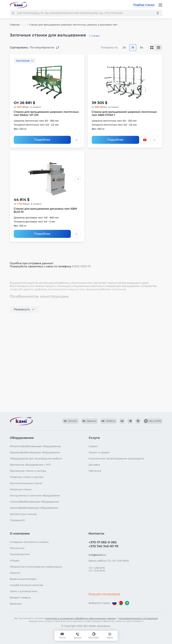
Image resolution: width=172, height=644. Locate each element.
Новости (15, 573)
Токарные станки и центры (27, 477)
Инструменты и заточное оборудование (35, 496)
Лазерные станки (21, 489)
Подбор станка (144, 5)
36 (133, 48)
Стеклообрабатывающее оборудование (34, 502)
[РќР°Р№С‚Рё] (13, 13)
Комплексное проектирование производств (116, 459)
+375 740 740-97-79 (103, 546)
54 (141, 48)
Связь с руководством (24, 591)
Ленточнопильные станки (26, 483)
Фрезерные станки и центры (28, 471)
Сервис (93, 446)
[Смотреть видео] (145, 140)
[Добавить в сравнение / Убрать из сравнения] (76, 140)
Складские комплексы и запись (29, 542)
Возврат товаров (20, 598)
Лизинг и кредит (99, 452)
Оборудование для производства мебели (36, 459)
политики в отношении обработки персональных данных (80, 618)
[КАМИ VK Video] (71, 421)
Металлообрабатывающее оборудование (35, 446)
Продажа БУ (17, 520)
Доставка (94, 465)
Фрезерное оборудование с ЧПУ (30, 465)
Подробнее (42, 140)
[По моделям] (159, 48)
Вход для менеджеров (104, 594)
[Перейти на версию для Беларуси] (121, 603)
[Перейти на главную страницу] (18, 5)
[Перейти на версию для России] (114, 603)
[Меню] (160, 5)
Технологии (17, 548)
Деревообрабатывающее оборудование (35, 452)
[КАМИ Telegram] (130, 421)
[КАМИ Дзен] (138, 421)
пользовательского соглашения (138, 618)
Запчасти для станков (23, 514)
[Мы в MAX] (94, 636)
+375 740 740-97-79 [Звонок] (78, 636)
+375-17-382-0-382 (103, 542)
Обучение (95, 471)
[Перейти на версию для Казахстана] (127, 603)
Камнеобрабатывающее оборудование (34, 508)
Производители (20, 554)
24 (124, 48)
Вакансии (16, 604)
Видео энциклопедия (23, 579)
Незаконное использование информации (36, 567)
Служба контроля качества (26, 585)
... (24, 25)
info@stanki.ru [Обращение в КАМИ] (97, 555)
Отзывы (15, 561)
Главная (15, 25)
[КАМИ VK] (122, 421)
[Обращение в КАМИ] (62, 636)
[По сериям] (152, 48)
